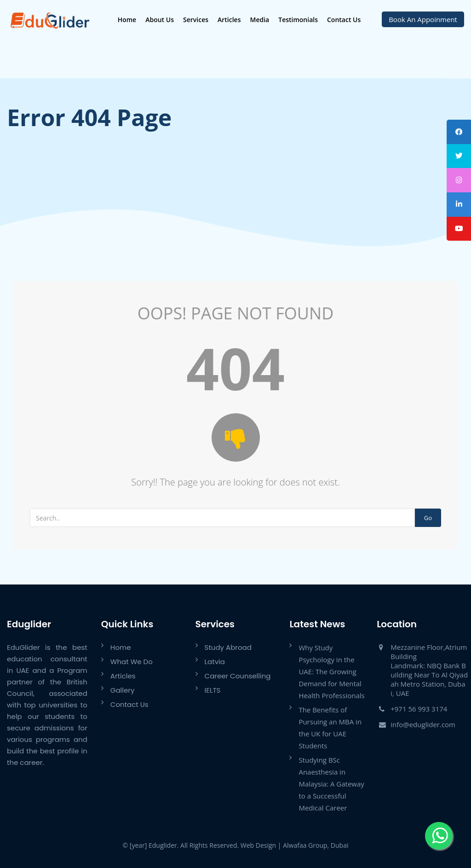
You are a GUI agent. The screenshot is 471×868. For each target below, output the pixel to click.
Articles (229, 20)
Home (126, 20)
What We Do (132, 662)
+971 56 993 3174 (419, 709)
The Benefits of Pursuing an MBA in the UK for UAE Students (330, 728)
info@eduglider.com (423, 724)
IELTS (213, 690)
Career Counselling (238, 676)
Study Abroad (228, 647)
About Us (159, 20)
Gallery (123, 690)
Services (195, 20)
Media (259, 20)
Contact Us (343, 20)
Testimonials (298, 20)
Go (428, 518)
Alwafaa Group (305, 845)
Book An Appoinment (423, 19)
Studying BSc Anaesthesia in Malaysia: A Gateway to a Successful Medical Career (331, 784)
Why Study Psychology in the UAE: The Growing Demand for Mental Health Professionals (331, 671)
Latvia (215, 662)
